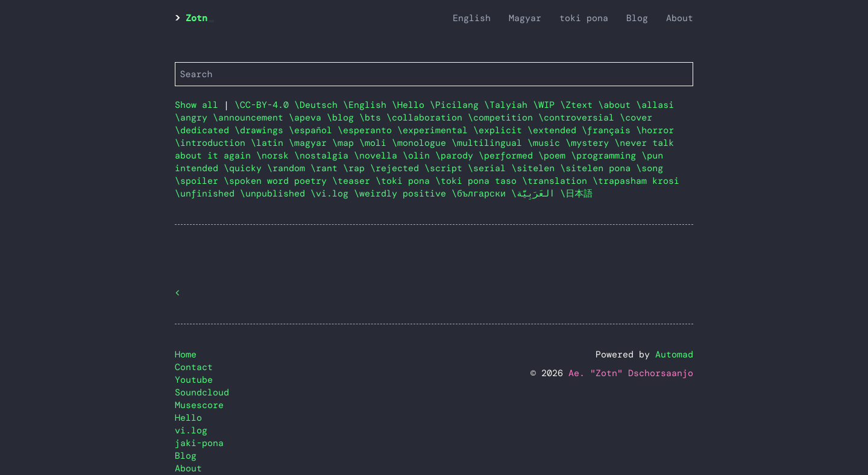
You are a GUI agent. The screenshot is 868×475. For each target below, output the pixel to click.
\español (313, 130)
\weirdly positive (403, 193)
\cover (636, 118)
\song (649, 168)
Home (186, 354)
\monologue (422, 143)
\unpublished (275, 193)
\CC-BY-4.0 (264, 105)
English (472, 18)
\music (546, 143)
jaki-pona (199, 443)
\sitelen (536, 168)
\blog (343, 118)
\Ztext (579, 105)
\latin (270, 143)
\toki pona (405, 181)
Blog (637, 18)
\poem (555, 156)
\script (446, 168)
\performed (508, 156)
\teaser (354, 181)
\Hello (411, 105)
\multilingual (489, 143)
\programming (606, 156)
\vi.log (332, 193)
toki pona (584, 18)
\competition (503, 118)
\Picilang (457, 105)
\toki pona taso (479, 181)
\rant (327, 168)
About (680, 18)
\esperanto (367, 130)
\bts (373, 118)
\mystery (590, 143)
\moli (376, 143)
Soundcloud (202, 392)
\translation (557, 181)
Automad (674, 354)
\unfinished (207, 193)
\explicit (500, 130)
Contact (194, 367)
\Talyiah (508, 105)
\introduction (213, 143)
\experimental (435, 130)
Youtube (194, 380)
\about (617, 105)
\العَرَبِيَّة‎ (536, 193)
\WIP (546, 105)
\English (367, 105)
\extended (555, 130)
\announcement (251, 118)
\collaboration (427, 118)
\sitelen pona (598, 168)
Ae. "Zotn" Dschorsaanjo (631, 373)
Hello (188, 418)
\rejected (397, 168)
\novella (378, 156)
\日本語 (576, 193)
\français (609, 130)
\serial (489, 168)
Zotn (197, 18)
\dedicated (205, 130)
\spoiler (199, 181)
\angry (194, 118)
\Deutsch (319, 105)
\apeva (308, 118)
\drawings (262, 130)
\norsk (275, 156)
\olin (419, 156)
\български (481, 193)
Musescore (199, 405)
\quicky (245, 168)
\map (346, 143)
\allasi (655, 105)
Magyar (525, 18)
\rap (357, 168)
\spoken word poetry (278, 181)
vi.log (191, 430)
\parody (457, 156)
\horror (655, 130)
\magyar (310, 143)
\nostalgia (324, 156)
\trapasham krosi (636, 181)
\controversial (579, 118)
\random (289, 168)
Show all (197, 105)
